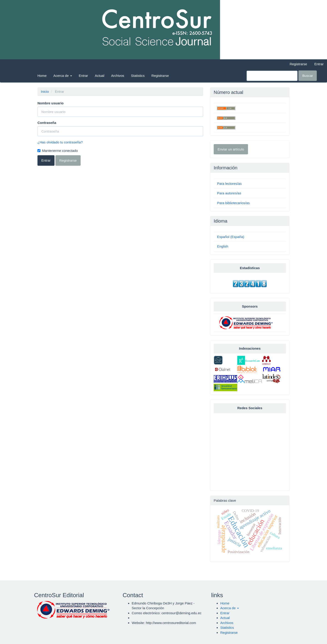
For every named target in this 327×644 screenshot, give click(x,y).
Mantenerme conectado (58, 151)
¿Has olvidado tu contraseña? (60, 142)
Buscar (308, 76)
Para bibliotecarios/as (233, 203)
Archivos (118, 76)
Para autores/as (229, 193)
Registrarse (298, 64)
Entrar (319, 64)
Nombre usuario (51, 103)
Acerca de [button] (63, 76)
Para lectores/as (229, 184)
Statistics (138, 76)
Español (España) (231, 237)
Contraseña (47, 123)
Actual (100, 76)
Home (42, 76)
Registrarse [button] (68, 160)
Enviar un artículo (231, 149)
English (223, 246)
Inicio (45, 91)
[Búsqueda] (272, 76)
